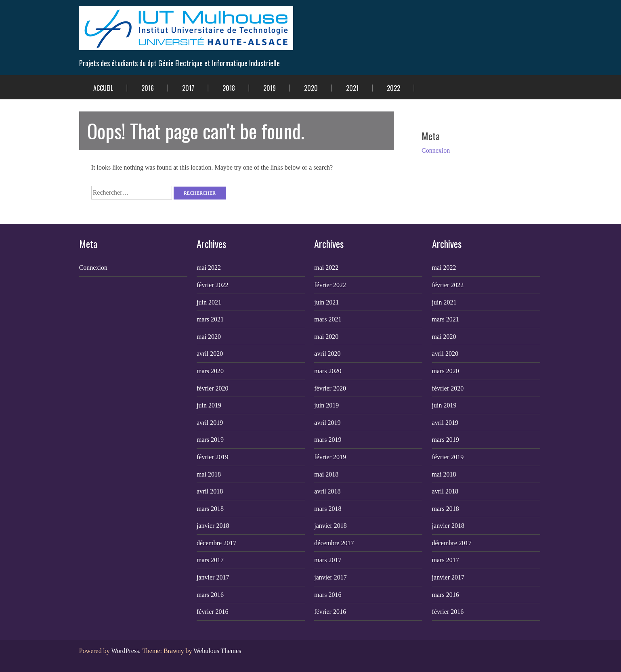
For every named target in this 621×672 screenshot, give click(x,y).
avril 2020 (210, 354)
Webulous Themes (217, 651)
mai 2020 (209, 337)
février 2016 (213, 612)
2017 (188, 88)
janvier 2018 (213, 526)
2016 (148, 88)
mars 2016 (210, 595)
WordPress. (126, 651)
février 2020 (213, 388)
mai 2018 (209, 474)
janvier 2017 (213, 577)
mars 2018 (210, 509)
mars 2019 (210, 440)
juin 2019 (209, 405)
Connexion (436, 150)
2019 (270, 88)
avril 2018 (210, 491)
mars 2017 (210, 560)
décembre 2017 (216, 543)
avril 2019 (210, 423)
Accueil (103, 88)
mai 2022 (209, 268)
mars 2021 (210, 319)
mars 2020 (210, 371)
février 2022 (213, 285)
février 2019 (213, 457)
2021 (352, 88)
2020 (311, 88)
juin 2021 (209, 302)
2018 (229, 88)
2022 (393, 88)
